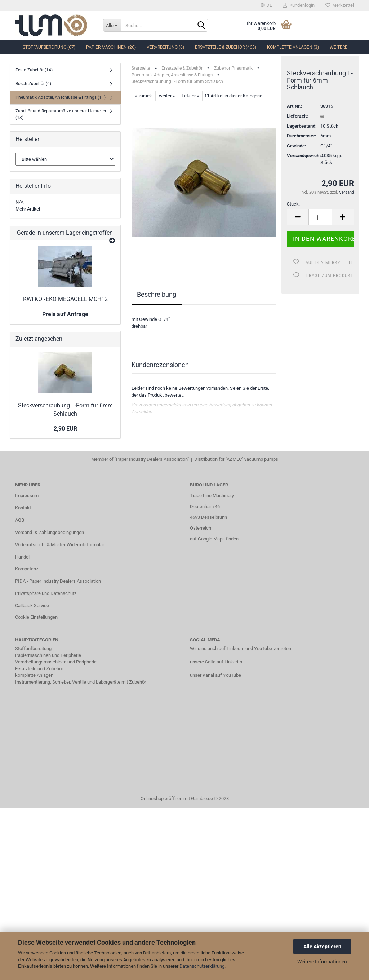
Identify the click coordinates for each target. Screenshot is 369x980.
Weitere (339, 47)
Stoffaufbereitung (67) (49, 47)
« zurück (144, 96)
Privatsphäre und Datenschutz (46, 593)
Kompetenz (27, 569)
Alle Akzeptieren (322, 946)
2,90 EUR (65, 429)
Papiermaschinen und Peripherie (48, 655)
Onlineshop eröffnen (161, 798)
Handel (22, 557)
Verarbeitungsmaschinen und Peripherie (56, 662)
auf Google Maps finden (214, 539)
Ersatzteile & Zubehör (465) (226, 47)
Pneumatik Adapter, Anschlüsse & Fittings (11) (61, 97)
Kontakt (23, 508)
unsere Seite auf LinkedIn (216, 662)
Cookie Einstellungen (36, 617)
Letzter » (190, 96)
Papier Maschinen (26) (111, 47)
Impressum (27, 496)
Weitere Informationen (322, 962)
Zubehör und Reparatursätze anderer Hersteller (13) (61, 114)
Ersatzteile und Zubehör (39, 669)
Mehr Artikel (28, 209)
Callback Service (32, 606)
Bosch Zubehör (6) (33, 84)
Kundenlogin (299, 5)
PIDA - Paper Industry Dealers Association (58, 581)
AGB (20, 520)
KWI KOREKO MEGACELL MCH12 (65, 299)
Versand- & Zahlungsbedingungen (50, 532)
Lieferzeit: (297, 120)
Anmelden (142, 412)
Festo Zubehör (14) (34, 70)
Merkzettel (340, 5)
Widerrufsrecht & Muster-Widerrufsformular (60, 545)
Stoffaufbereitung (33, 648)
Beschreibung (157, 294)
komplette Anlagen (34, 675)
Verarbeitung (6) (165, 47)
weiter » (167, 96)
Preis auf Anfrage (65, 314)
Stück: (293, 208)
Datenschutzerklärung (202, 966)
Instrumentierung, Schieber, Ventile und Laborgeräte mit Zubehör (81, 682)
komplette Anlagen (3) (293, 47)
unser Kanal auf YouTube (215, 675)
